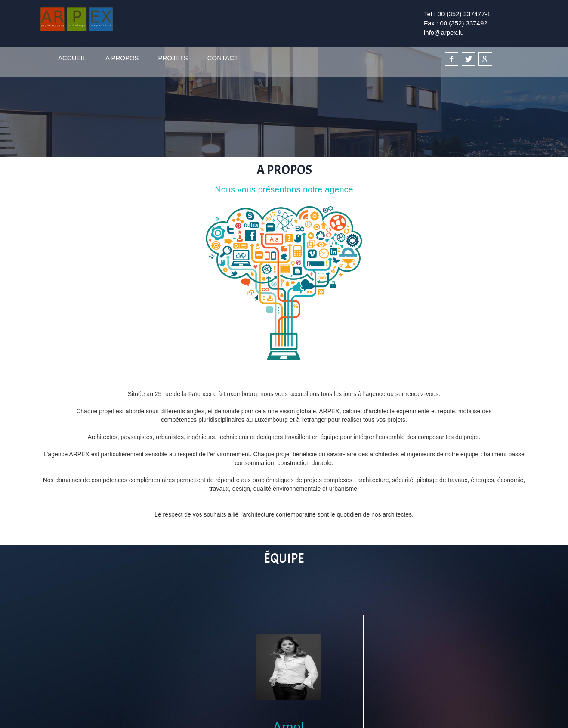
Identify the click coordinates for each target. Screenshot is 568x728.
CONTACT (223, 58)
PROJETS (173, 58)
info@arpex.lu (444, 33)
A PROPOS (122, 58)
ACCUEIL (72, 58)
